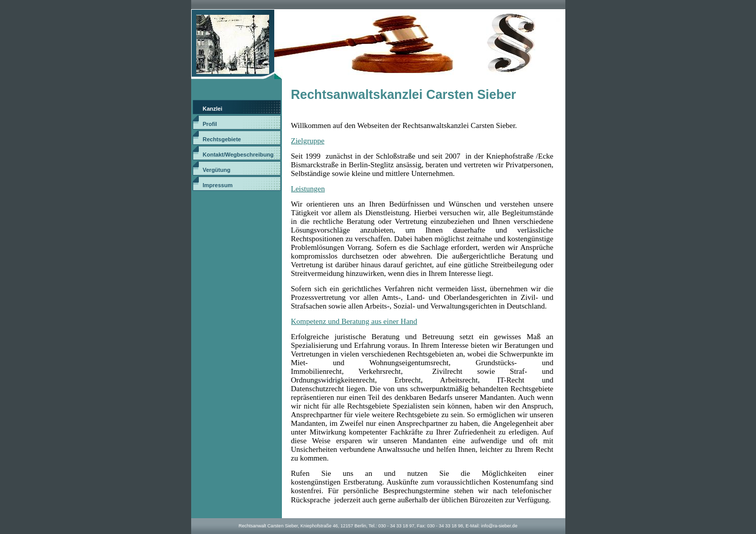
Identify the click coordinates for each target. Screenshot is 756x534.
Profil (210, 124)
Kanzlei (213, 109)
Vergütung (217, 170)
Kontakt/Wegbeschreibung (238, 155)
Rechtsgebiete (222, 139)
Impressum (218, 185)
